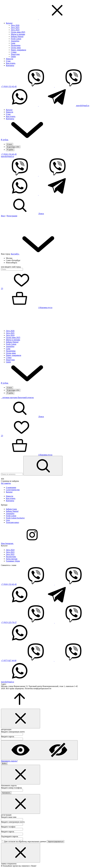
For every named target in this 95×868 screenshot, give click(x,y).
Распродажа (11, 557)
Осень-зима (16, 48)
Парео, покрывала (18, 50)
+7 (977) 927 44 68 (9, 660)
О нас (8, 61)
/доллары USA (13, 147)
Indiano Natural (17, 36)
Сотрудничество (13, 490)
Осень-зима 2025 (18, 32)
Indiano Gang (11, 509)
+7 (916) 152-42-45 (9, 86)
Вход (3, 216)
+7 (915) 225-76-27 (9, 622)
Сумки (14, 52)
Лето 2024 (15, 30)
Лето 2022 (10, 554)
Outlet (13, 57)
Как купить (11, 63)
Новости (10, 59)
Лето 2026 (15, 25)
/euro (10, 144)
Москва (9, 258)
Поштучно (15, 54)
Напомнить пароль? (9, 761)
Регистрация (12, 216)
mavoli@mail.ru (83, 106)
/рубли (23, 140)
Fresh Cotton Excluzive (15, 518)
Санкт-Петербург (13, 260)
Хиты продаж (12, 559)
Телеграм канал (12, 522)
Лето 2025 (15, 28)
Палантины (16, 45)
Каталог (9, 23)
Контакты (10, 65)
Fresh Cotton (16, 39)
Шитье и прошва (18, 34)
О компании (11, 487)
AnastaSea (15, 41)
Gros (8, 520)
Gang (13, 43)
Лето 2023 (10, 552)
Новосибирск (12, 263)
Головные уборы (13, 561)
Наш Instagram (26, 543)
